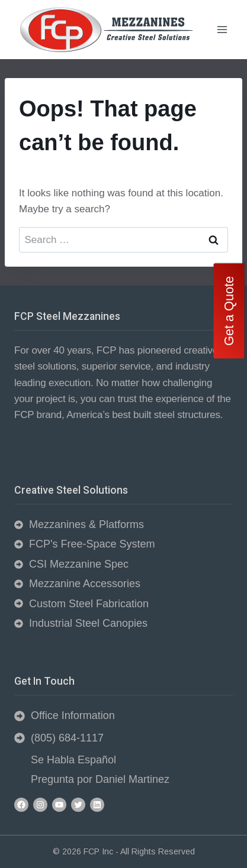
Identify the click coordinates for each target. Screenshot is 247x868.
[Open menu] (222, 29)
